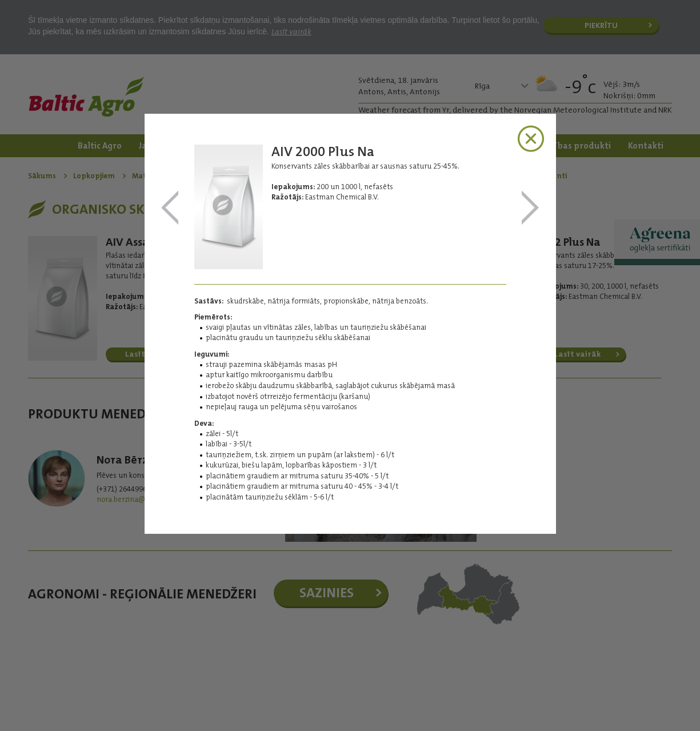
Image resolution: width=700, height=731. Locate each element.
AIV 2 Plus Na (530, 208)
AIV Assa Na (170, 208)
